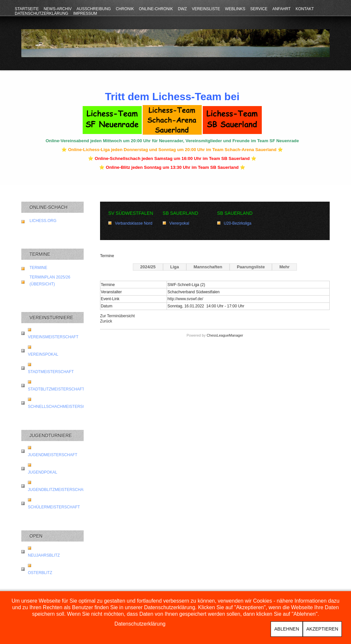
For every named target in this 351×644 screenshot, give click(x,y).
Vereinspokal (43, 354)
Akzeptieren (322, 629)
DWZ (182, 9)
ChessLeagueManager (225, 335)
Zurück (106, 321)
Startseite (27, 9)
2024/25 (148, 267)
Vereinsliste (206, 9)
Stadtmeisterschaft (51, 372)
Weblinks (235, 9)
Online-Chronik (156, 9)
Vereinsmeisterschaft (53, 337)
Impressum (85, 13)
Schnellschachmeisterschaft (62, 407)
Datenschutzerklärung (41, 13)
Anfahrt (281, 9)
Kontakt (305, 9)
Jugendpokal (42, 472)
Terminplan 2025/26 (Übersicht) (50, 281)
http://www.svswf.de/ (186, 299)
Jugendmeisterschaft (53, 455)
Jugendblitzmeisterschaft (58, 490)
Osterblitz (40, 573)
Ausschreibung (94, 9)
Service (259, 9)
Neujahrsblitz (44, 555)
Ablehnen (287, 629)
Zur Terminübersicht (117, 316)
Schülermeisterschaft (54, 507)
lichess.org (43, 221)
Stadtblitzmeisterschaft (56, 389)
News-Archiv (58, 9)
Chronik (125, 9)
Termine (38, 268)
